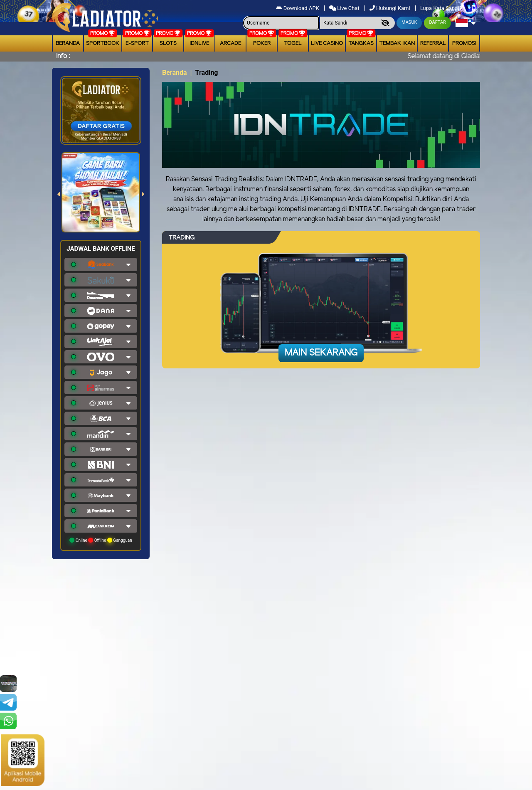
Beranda (68, 43)
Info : (63, 56)
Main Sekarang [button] (321, 353)
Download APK (298, 8)
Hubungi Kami (390, 8)
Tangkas (361, 43)
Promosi (464, 43)
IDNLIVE (199, 43)
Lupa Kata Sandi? (442, 8)
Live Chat (345, 8)
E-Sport (137, 43)
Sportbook (103, 43)
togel (293, 43)
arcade (230, 43)
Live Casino (327, 43)
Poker (262, 43)
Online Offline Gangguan (101, 540)
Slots (168, 43)
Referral (433, 43)
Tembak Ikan (397, 43)
